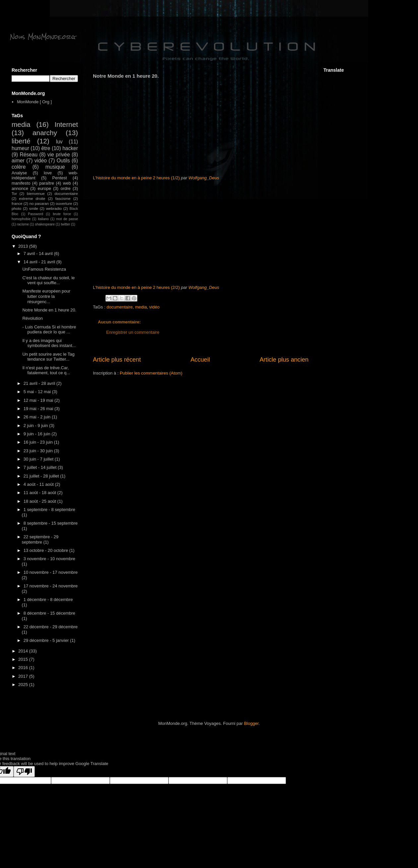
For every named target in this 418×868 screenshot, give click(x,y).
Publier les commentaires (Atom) (151, 373)
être (46, 148)
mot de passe (67, 219)
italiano (43, 219)
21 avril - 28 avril (40, 383)
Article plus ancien (284, 360)
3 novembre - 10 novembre (49, 559)
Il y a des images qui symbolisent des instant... (49, 343)
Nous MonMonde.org (43, 37)
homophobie (21, 219)
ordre (65, 188)
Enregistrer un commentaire (133, 332)
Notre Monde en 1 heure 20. (49, 310)
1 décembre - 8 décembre (48, 600)
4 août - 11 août (39, 484)
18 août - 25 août (40, 501)
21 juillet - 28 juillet (42, 476)
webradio (54, 208)
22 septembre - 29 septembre (40, 539)
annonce (20, 188)
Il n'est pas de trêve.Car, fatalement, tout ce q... (46, 370)
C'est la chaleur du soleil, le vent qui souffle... (48, 280)
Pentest (60, 178)
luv (59, 142)
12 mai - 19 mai (39, 400)
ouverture (64, 203)
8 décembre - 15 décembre (49, 613)
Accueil (200, 360)
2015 (24, 659)
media (141, 307)
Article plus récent (117, 360)
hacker (70, 148)
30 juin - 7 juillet (39, 459)
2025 (24, 685)
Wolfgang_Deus (204, 178)
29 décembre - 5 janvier (47, 640)
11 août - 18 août (40, 493)
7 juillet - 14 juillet (41, 467)
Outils (63, 161)
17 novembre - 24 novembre (51, 586)
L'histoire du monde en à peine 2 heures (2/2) (136, 287)
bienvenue (36, 193)
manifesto (21, 183)
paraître (47, 183)
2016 (24, 668)
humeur (20, 148)
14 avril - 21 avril (40, 262)
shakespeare (45, 224)
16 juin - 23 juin (39, 442)
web (67, 183)
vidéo (154, 307)
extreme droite (32, 198)
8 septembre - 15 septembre (51, 523)
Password (35, 214)
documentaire (120, 307)
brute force (62, 214)
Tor (14, 193)
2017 (24, 676)
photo (16, 208)
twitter (65, 224)
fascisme (63, 198)
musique (55, 167)
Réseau (29, 155)
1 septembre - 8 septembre (49, 510)
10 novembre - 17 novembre (51, 572)
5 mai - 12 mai (38, 392)
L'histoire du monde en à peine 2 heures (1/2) (136, 178)
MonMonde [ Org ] (34, 102)
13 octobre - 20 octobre (46, 550)
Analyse (19, 173)
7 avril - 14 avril (39, 254)
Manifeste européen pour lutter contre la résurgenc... (46, 296)
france (17, 203)
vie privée (59, 155)
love (48, 173)
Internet (66, 124)
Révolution (32, 318)
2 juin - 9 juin (36, 426)
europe (44, 188)
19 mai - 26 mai (39, 409)
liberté (21, 141)
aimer (18, 161)
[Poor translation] (24, 772)
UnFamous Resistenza (44, 269)
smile (34, 208)
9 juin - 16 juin (38, 434)
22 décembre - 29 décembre (51, 627)
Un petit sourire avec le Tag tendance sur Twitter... (48, 357)
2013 (24, 246)
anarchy (45, 133)
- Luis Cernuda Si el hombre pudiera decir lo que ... (49, 330)
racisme (23, 224)
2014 (24, 651)
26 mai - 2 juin (38, 417)
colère (19, 167)
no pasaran (39, 203)
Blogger (251, 723)
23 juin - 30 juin (39, 451)
